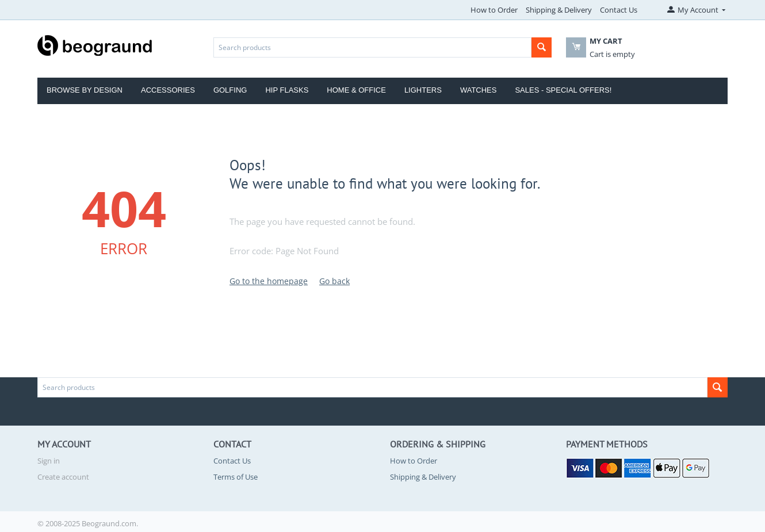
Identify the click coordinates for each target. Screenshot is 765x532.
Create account (63, 477)
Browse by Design (85, 90)
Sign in (49, 461)
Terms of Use (236, 477)
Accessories (168, 90)
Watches (479, 90)
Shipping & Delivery (559, 10)
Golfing (230, 90)
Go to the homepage (269, 281)
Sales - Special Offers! (563, 90)
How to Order (494, 10)
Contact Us (619, 10)
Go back (334, 281)
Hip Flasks (287, 90)
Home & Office (356, 90)
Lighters (423, 90)
